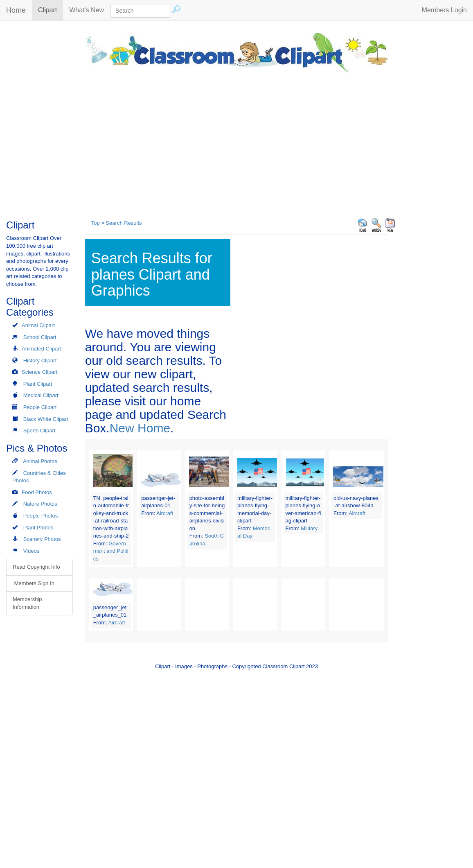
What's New (87, 10)
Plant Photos (38, 528)
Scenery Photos (42, 539)
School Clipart (40, 337)
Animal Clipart (38, 325)
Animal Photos (40, 461)
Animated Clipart (41, 349)
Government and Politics (111, 551)
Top (96, 223)
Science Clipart (39, 372)
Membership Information (27, 603)
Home (16, 10)
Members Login (444, 10)
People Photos (41, 516)
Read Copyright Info (36, 567)
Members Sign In (34, 583)
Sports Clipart (39, 431)
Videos (32, 551)
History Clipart (40, 361)
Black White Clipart (46, 419)
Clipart (51, 10)
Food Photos (37, 492)
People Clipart (40, 407)
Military (309, 528)
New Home (140, 428)
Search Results (124, 223)
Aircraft (165, 513)
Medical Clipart (41, 395)
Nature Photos (40, 504)
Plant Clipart (38, 384)
